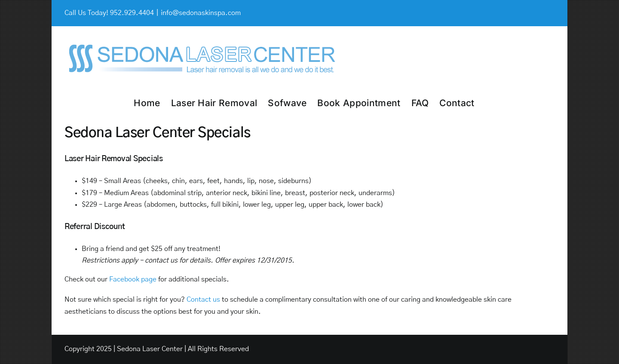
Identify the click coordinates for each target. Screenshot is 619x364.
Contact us (203, 300)
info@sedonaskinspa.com (201, 13)
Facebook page (133, 279)
